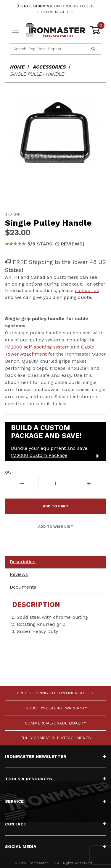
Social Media (55, 846)
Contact (55, 824)
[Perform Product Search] (93, 49)
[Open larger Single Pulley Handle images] (55, 134)
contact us (87, 290)
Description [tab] (23, 562)
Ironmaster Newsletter (55, 756)
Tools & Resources (55, 779)
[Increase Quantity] (89, 483)
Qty (8, 472)
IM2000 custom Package (39, 455)
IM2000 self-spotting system (37, 347)
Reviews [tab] (19, 574)
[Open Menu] (15, 30)
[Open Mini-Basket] (96, 30)
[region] (55, 194)
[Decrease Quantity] (22, 483)
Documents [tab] (23, 587)
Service (55, 801)
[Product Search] (48, 49)
